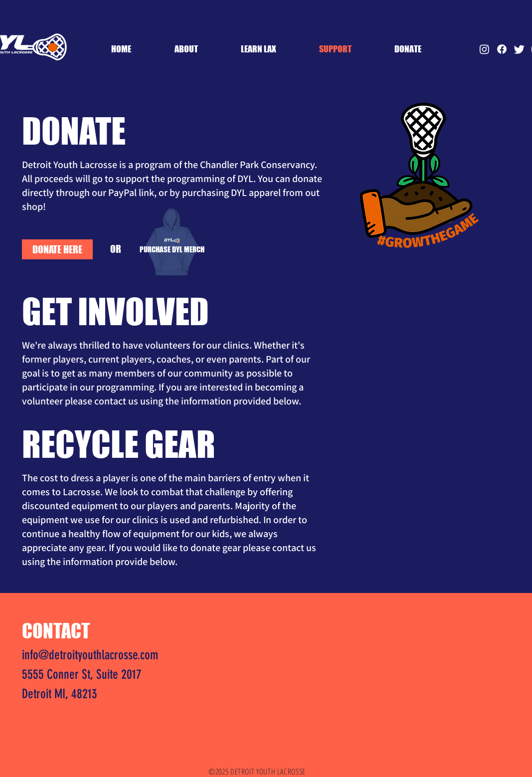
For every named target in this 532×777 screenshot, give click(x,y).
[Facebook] (502, 49)
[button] (259, 49)
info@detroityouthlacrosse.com (90, 655)
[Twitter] (519, 49)
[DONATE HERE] (57, 249)
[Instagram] (484, 49)
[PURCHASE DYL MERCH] (172, 249)
